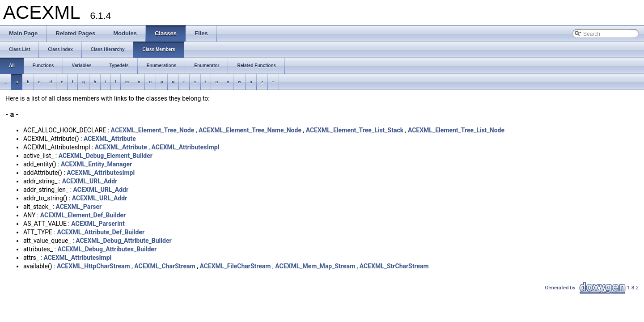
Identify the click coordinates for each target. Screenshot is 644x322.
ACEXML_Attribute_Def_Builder (101, 232)
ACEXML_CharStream (165, 266)
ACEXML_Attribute (110, 139)
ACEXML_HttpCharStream (93, 266)
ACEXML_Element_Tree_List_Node (456, 130)
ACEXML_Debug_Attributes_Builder (107, 249)
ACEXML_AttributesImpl (185, 147)
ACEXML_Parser (78, 207)
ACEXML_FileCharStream (235, 266)
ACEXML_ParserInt (98, 224)
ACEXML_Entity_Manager (96, 164)
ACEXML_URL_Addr (90, 181)
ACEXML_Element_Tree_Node (153, 130)
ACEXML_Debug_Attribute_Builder (123, 241)
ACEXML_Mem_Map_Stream (315, 266)
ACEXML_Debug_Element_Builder (106, 156)
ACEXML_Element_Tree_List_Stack (355, 130)
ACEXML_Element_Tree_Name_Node (250, 130)
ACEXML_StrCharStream (394, 266)
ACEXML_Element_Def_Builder (83, 215)
